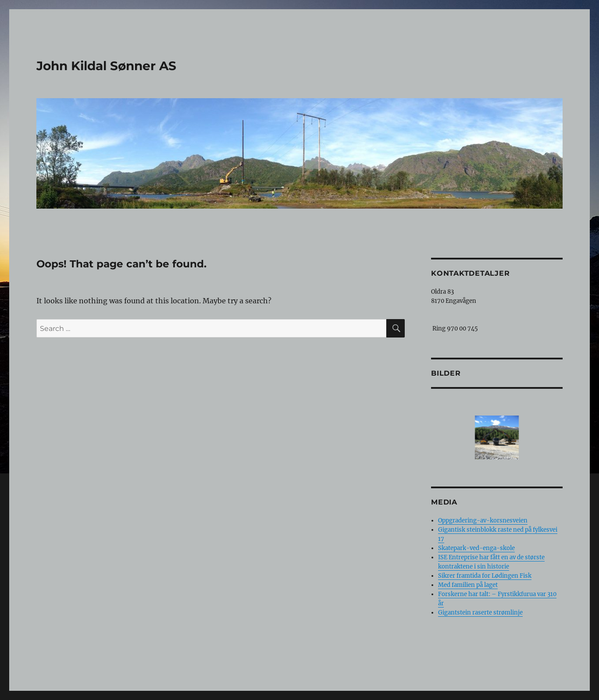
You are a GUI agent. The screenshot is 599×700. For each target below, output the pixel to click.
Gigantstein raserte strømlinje (480, 613)
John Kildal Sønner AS (106, 66)
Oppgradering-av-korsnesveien (483, 521)
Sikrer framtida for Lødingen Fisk (485, 576)
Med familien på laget (468, 585)
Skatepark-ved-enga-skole (476, 548)
